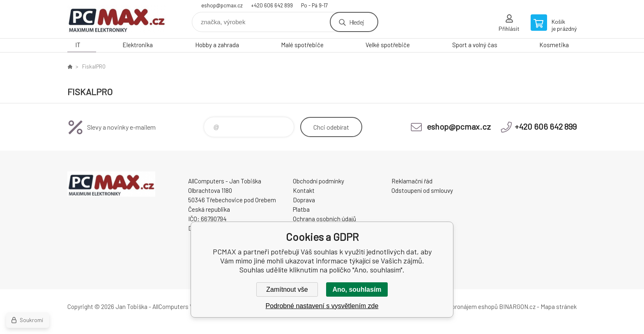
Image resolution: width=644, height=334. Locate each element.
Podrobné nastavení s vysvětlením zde (322, 306)
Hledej (356, 22)
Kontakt (304, 190)
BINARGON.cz (517, 307)
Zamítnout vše (287, 289)
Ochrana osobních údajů (324, 219)
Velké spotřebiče (388, 45)
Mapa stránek (559, 307)
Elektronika (138, 45)
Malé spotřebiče (302, 45)
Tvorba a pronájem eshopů (463, 307)
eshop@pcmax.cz (222, 5)
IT (78, 45)
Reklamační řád (412, 181)
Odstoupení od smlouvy (422, 190)
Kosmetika (554, 45)
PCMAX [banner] (117, 19)
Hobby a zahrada (217, 45)
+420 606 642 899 (272, 5)
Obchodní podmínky (319, 181)
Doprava (304, 200)
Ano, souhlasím (357, 289)
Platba (301, 209)
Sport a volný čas (475, 45)
